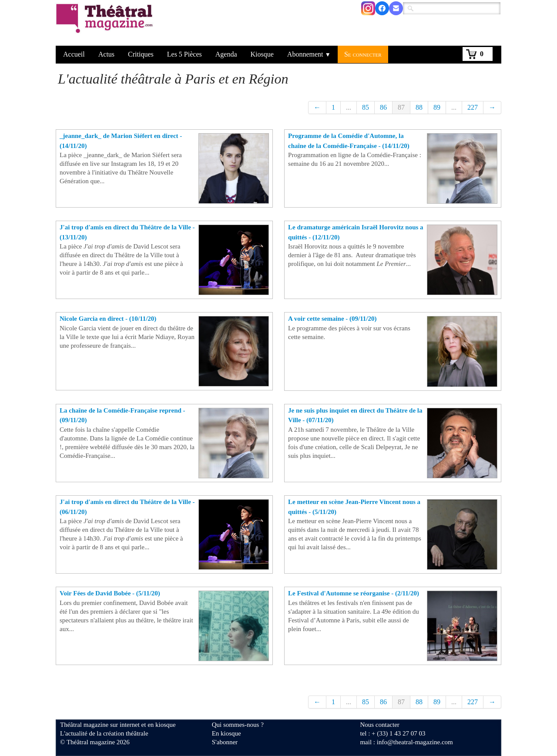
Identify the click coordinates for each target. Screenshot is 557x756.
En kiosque (226, 733)
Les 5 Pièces (185, 54)
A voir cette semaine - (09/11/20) (332, 319)
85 (366, 107)
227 (473, 107)
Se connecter (363, 54)
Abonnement (309, 54)
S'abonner (225, 742)
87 (401, 107)
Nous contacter (379, 725)
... (349, 107)
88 (419, 107)
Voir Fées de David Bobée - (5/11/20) (110, 593)
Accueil (74, 54)
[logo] (106, 24)
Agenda (226, 54)
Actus (106, 54)
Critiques (141, 54)
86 (383, 107)
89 (437, 107)
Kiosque (262, 54)
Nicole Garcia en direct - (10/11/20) (108, 319)
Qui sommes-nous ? (238, 725)
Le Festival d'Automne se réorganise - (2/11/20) (354, 593)
